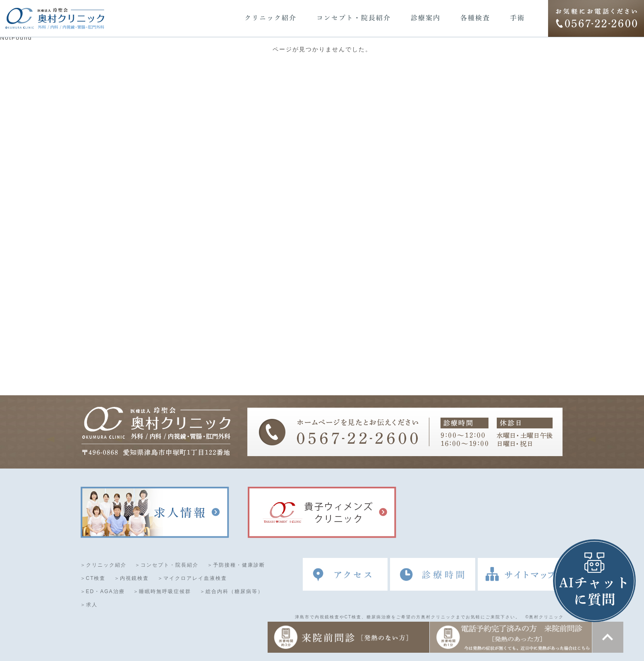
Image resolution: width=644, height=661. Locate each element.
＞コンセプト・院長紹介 (167, 565)
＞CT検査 (93, 579)
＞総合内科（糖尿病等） (232, 592)
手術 (517, 18)
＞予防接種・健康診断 (236, 565)
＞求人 (89, 605)
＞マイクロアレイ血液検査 (192, 579)
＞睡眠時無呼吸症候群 (162, 592)
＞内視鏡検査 (132, 579)
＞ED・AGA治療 (103, 592)
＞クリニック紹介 (103, 565)
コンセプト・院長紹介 (354, 18)
